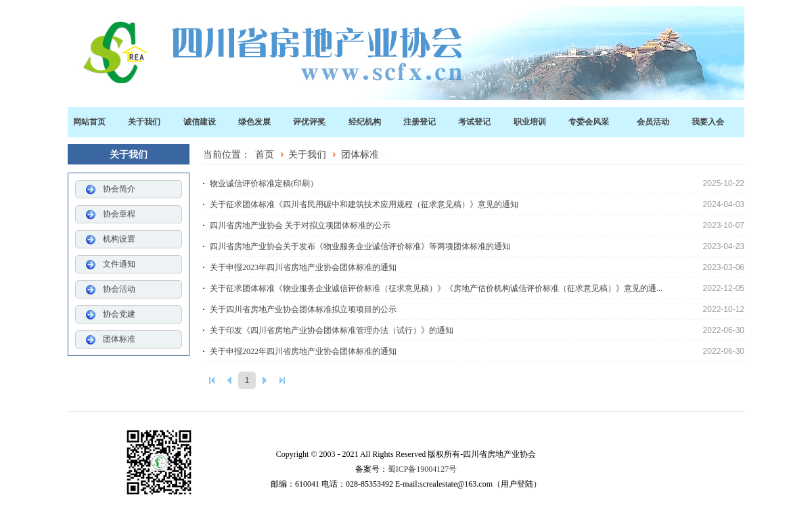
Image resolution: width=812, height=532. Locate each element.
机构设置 (119, 239)
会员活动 (653, 122)
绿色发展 (254, 122)
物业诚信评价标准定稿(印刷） (477, 183)
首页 (265, 154)
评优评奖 (309, 122)
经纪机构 (365, 122)
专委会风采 (589, 122)
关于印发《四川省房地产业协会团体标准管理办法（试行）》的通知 (477, 330)
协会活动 (119, 289)
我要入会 (708, 122)
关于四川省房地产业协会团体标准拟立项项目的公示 (477, 309)
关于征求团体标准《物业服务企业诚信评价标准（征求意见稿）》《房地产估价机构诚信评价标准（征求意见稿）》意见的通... (477, 288)
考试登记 (474, 122)
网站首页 (89, 122)
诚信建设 (200, 122)
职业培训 (530, 122)
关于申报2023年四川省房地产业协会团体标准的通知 (477, 267)
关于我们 (144, 122)
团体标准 (119, 339)
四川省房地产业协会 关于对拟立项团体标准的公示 (477, 225)
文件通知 (119, 264)
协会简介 (119, 189)
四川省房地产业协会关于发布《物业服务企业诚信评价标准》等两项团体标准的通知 (477, 246)
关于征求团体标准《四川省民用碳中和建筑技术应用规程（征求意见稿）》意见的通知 (477, 204)
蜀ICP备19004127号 (423, 469)
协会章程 (119, 214)
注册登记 (420, 122)
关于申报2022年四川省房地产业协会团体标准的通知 (477, 351)
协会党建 (119, 314)
